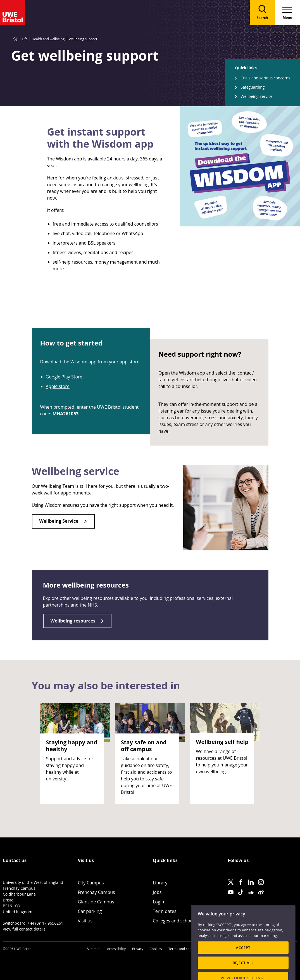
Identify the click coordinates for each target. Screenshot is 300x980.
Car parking (90, 911)
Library (160, 883)
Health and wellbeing (48, 39)
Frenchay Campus (97, 892)
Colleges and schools (174, 921)
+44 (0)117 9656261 (46, 923)
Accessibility (116, 949)
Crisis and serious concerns (265, 78)
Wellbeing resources (73, 621)
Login (159, 902)
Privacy (138, 949)
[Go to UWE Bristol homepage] (15, 39)
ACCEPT (243, 961)
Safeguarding (253, 87)
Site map (94, 949)
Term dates (165, 911)
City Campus (91, 883)
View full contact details (24, 929)
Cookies (156, 949)
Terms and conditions (185, 949)
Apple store (58, 386)
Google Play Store (64, 377)
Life (25, 39)
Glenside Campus (96, 902)
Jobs (157, 892)
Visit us (85, 921)
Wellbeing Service (256, 96)
